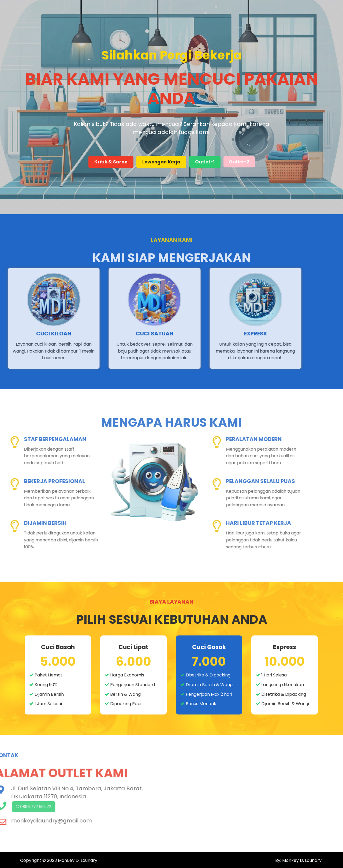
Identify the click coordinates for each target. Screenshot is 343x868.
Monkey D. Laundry (78, 860)
